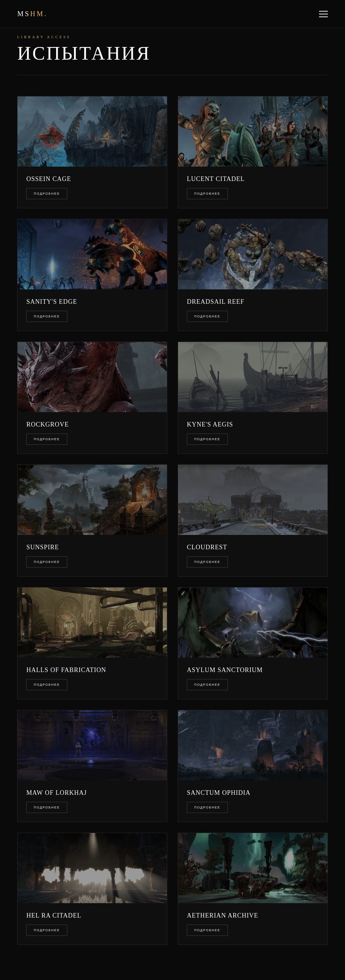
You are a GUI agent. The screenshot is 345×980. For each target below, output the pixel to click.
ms (32, 14)
